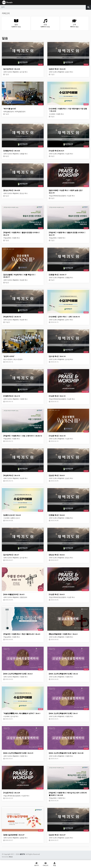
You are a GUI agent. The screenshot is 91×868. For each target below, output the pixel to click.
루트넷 (11, 857)
